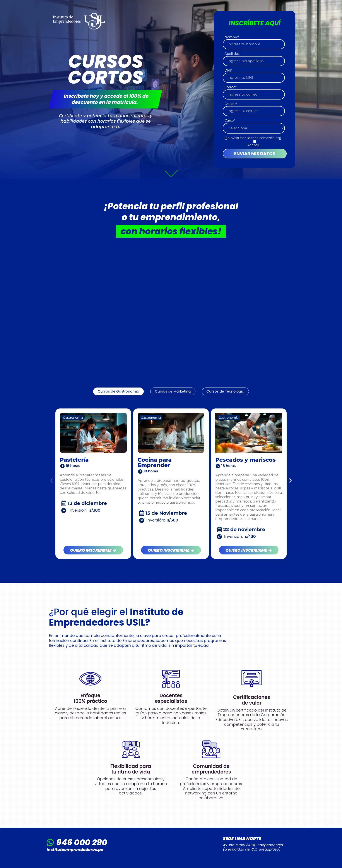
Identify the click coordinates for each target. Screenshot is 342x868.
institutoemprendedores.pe (75, 850)
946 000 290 (82, 842)
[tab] (118, 391)
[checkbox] (254, 144)
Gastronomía (73, 418)
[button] (52, 480)
